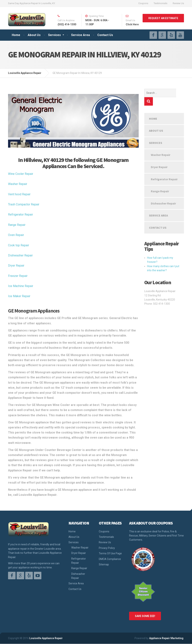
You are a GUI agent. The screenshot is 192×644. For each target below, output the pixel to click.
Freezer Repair (18, 276)
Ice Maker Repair (19, 296)
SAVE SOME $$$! (145, 616)
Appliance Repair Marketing (166, 638)
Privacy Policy (107, 548)
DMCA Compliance (110, 559)
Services (54, 35)
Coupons (143, 3)
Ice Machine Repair (21, 286)
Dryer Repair (16, 266)
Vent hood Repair (19, 194)
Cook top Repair (19, 245)
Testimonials (160, 3)
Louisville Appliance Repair (46, 638)
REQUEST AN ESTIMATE (163, 18)
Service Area (80, 35)
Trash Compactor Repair (24, 204)
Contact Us (105, 35)
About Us (34, 35)
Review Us (178, 3)
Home (16, 35)
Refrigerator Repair (20, 215)
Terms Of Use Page (110, 553)
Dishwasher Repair (20, 255)
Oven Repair (16, 235)
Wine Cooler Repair (21, 174)
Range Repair (17, 225)
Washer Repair (18, 184)
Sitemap (104, 564)
